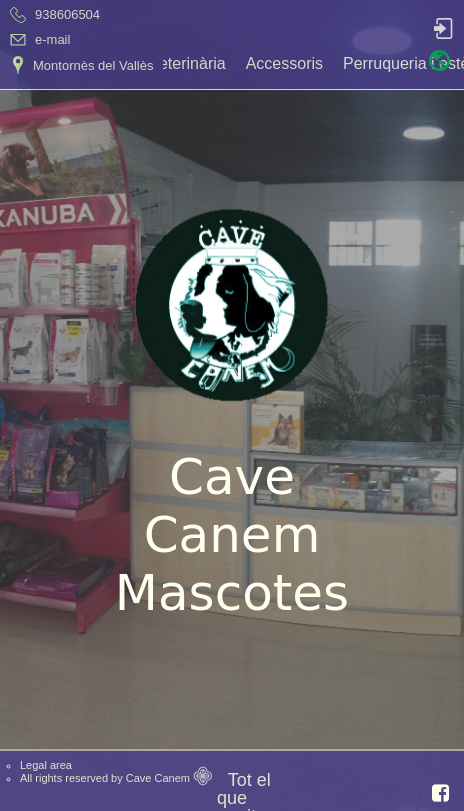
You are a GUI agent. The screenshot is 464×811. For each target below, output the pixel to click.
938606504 (67, 14)
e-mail (52, 39)
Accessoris (284, 63)
